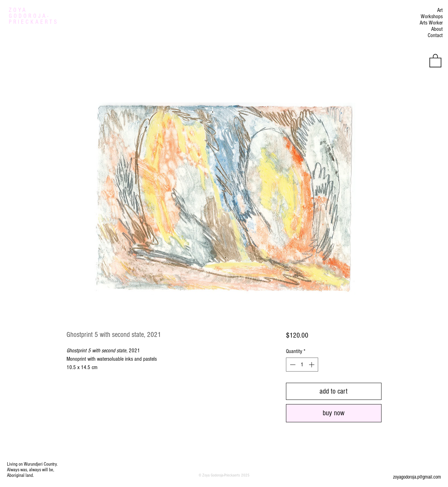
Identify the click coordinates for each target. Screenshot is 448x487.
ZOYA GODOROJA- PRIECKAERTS (34, 16)
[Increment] (312, 365)
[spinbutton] (302, 365)
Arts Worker (431, 23)
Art (440, 10)
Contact (435, 35)
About (437, 29)
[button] (435, 60)
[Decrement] (292, 365)
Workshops (432, 16)
